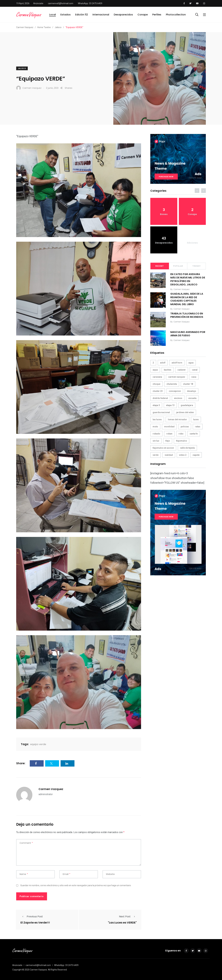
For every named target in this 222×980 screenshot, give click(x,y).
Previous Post (32, 916)
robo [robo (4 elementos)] (181, 434)
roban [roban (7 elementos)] (169, 434)
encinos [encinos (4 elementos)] (178, 398)
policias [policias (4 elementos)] (185, 427)
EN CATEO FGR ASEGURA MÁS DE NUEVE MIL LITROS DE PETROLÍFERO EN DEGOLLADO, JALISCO (188, 279)
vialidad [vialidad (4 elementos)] (169, 455)
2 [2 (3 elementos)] (153, 363)
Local (52, 15)
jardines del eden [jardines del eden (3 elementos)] (185, 412)
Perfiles (157, 15)
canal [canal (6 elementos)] (195, 370)
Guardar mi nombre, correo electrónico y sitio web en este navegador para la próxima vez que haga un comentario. (76, 885)
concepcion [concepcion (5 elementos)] (175, 391)
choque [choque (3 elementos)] (156, 384)
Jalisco (22, 68)
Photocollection (176, 15)
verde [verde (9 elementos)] (156, 455)
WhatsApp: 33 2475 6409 (90, 3)
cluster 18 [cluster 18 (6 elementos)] (188, 384)
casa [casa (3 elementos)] (194, 377)
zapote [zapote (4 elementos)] (196, 455)
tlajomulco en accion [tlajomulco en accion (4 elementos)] (163, 448)
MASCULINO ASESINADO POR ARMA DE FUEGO (188, 334)
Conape (143, 15)
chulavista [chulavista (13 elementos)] (172, 384)
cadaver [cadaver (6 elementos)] (182, 370)
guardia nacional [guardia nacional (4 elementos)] (161, 412)
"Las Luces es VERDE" (122, 923)
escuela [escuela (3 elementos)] (192, 398)
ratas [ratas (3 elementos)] (198, 427)
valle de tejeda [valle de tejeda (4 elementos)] (187, 448)
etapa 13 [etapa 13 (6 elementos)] (170, 405)
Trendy (197, 266)
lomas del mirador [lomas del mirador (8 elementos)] (177, 419)
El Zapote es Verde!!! (35, 923)
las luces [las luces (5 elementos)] (157, 419)
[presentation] (197, 191)
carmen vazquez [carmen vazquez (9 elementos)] (177, 377)
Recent (160, 266)
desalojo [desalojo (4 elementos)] (192, 391)
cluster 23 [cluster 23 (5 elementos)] (158, 391)
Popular (178, 266)
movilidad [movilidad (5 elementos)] (169, 427)
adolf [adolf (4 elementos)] (163, 363)
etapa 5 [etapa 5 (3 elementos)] (156, 405)
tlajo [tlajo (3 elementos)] (168, 441)
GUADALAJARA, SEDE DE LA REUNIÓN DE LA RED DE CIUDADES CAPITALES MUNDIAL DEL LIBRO (187, 299)
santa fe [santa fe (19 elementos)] (194, 434)
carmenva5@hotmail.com (61, 3)
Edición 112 (82, 15)
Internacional (101, 15)
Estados (66, 15)
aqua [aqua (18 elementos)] (155, 370)
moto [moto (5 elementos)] (155, 427)
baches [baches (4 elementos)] (168, 370)
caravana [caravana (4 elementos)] (157, 377)
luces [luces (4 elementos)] (196, 419)
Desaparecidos (123, 15)
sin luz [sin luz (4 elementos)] (156, 441)
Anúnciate (38, 3)
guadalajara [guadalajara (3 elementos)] (187, 405)
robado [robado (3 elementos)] (156, 434)
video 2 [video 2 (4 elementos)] (183, 455)
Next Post (128, 916)
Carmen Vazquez (51, 789)
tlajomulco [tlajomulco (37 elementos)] (182, 441)
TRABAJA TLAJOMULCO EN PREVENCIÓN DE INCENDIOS (187, 315)
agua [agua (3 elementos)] (191, 363)
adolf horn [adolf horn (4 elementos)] (177, 363)
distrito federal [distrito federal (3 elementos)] (160, 398)
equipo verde (38, 744)
